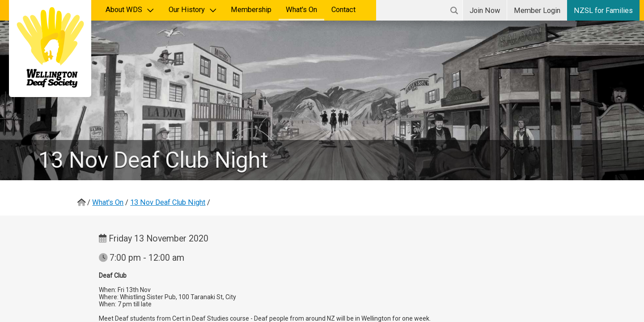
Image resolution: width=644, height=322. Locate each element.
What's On (301, 10)
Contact (343, 10)
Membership (251, 10)
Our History (193, 10)
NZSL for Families (603, 11)
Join (485, 11)
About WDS (130, 10)
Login (537, 11)
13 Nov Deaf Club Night (168, 202)
